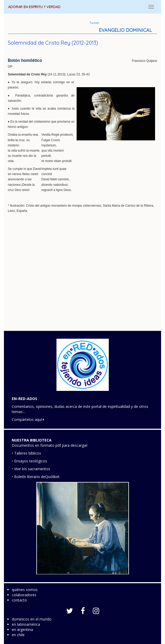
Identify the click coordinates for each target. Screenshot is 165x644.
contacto (19, 600)
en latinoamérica (26, 624)
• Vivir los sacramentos (31, 469)
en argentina (22, 630)
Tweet (94, 23)
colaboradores (24, 595)
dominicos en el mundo (32, 619)
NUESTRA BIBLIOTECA (32, 440)
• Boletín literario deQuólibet (36, 477)
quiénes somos (25, 590)
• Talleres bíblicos (26, 453)
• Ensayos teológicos (29, 461)
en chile (18, 635)
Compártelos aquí (28, 419)
